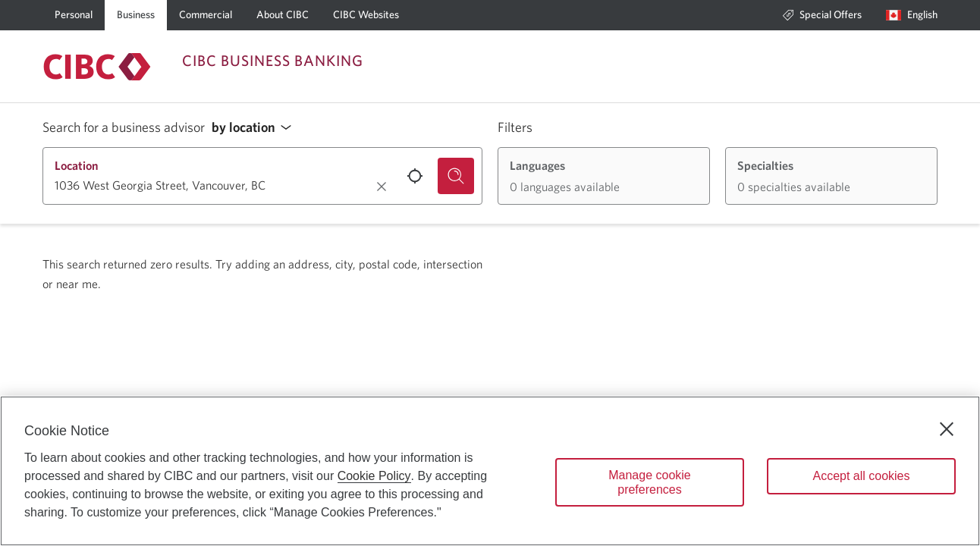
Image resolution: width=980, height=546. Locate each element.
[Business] (136, 15)
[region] (490, 471)
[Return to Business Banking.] (97, 67)
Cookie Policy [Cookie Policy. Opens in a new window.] (374, 476)
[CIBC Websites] (366, 15)
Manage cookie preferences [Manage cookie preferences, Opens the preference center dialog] (650, 482)
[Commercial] (206, 15)
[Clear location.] (382, 187)
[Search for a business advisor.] (456, 176)
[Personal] (74, 15)
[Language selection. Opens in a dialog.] (912, 15)
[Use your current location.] (415, 176)
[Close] (947, 429)
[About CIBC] (283, 15)
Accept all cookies (861, 476)
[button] (256, 128)
